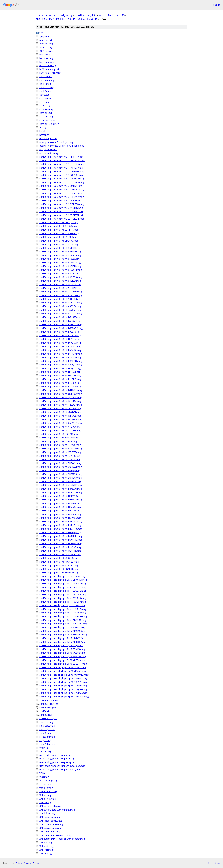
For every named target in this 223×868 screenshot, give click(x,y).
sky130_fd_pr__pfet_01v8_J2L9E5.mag (58, 441)
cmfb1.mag (45, 84)
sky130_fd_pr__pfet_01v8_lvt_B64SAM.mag (61, 489)
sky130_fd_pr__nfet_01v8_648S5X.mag (58, 226)
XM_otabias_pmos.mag (51, 828)
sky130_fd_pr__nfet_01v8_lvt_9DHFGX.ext (60, 299)
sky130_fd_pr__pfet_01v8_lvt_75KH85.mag (60, 459)
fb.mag (43, 128)
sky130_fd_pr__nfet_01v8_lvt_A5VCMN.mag (61, 310)
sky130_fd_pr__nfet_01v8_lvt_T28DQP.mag (61, 405)
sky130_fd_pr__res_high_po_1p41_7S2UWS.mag (63, 594)
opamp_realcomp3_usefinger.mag (56, 142)
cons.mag (44, 102)
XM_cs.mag (45, 802)
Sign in (217, 5)
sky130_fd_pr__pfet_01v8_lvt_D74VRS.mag (60, 518)
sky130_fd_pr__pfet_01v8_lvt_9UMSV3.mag (61, 478)
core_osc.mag (46, 117)
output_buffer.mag (49, 153)
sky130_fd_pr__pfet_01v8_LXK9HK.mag (59, 558)
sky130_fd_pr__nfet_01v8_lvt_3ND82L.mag (60, 248)
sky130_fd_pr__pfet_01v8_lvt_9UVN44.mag (60, 481)
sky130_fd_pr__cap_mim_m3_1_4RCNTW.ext (61, 157)
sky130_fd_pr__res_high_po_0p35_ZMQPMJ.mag (63, 580)
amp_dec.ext (46, 40)
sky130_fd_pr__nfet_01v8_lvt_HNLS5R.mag (60, 376)
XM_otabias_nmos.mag (51, 824)
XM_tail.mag (46, 854)
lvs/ (41, 33)
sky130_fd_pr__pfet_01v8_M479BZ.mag (59, 562)
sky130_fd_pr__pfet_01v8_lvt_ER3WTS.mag (61, 522)
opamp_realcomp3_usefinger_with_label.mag (62, 146)
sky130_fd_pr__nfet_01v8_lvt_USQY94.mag (60, 408)
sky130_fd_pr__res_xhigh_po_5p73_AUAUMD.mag (64, 675)
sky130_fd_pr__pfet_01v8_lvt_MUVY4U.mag (61, 543)
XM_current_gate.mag (50, 806)
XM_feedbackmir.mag (50, 817)
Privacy (27, 863)
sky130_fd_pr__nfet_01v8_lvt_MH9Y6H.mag (61, 390)
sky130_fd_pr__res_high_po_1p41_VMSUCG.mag (63, 616)
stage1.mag (45, 740)
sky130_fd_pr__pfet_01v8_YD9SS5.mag (59, 572)
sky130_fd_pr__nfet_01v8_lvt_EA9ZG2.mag (60, 350)
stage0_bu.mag (47, 737)
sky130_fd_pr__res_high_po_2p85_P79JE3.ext (61, 645)
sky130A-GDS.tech (49, 704)
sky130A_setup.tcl (48, 718)
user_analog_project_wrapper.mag (57, 759)
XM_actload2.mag (48, 791)
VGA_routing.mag (48, 781)
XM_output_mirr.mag (50, 832)
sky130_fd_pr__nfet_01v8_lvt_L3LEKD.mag (60, 379)
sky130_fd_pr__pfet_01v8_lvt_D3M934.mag (61, 500)
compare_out (46, 98)
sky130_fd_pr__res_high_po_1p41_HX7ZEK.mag (63, 602)
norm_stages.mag (48, 138)
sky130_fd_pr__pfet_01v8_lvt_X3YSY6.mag (60, 554)
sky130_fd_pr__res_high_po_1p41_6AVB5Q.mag (63, 587)
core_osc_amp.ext (48, 120)
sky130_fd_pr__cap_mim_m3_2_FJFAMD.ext (61, 193)
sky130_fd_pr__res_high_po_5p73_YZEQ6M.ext (62, 660)
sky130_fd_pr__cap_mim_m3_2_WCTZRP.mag (62, 219)
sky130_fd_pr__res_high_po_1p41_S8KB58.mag (63, 613)
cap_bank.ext (46, 76)
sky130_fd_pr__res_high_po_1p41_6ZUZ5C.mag (63, 591)
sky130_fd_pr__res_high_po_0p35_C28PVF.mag (62, 576)
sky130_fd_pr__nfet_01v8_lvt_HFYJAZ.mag (60, 368)
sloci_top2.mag (47, 726)
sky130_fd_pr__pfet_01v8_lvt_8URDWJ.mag (61, 467)
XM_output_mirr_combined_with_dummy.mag (62, 839)
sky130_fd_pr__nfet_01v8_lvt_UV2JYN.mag (60, 412)
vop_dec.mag (46, 788)
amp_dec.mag (46, 44)
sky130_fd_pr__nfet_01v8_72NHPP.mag (59, 230)
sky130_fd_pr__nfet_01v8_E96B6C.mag (59, 237)
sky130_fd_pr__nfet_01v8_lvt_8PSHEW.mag (61, 295)
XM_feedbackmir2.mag (51, 821)
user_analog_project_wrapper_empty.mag (60, 770)
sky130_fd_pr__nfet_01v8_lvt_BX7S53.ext (59, 332)
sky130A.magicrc (48, 708)
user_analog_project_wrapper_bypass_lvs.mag (62, 766)
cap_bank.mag (47, 80)
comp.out (44, 95)
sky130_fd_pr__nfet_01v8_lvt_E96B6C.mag (60, 346)
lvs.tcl (42, 131)
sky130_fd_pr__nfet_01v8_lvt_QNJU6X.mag (60, 401)
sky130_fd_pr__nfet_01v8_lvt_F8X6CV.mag (60, 357)
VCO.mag (44, 777)
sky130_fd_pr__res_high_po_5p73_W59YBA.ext (62, 653)
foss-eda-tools (45, 15)
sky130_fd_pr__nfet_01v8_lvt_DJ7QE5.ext (59, 339)
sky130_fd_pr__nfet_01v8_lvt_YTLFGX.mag (60, 430)
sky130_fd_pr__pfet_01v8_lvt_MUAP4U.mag (61, 536)
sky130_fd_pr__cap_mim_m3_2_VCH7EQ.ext (61, 201)
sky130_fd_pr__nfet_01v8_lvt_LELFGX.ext (59, 383)
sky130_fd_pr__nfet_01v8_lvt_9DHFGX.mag (61, 303)
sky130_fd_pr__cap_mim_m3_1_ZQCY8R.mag (62, 182)
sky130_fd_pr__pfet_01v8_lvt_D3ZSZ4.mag (60, 514)
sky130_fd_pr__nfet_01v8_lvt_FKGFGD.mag (61, 361)
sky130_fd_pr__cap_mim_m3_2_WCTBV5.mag (62, 211)
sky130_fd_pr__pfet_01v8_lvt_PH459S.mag (60, 547)
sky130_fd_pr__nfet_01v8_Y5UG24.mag (59, 438)
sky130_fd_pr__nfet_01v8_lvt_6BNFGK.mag (61, 277)
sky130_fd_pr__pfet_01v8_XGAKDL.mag (59, 569)
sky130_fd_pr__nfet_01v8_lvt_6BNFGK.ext (60, 274)
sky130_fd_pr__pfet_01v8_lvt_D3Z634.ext (60, 503)
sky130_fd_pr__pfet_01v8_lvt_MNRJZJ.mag (60, 532)
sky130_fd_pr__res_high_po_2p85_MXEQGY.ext (62, 638)
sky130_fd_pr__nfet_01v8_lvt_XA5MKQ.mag (61, 423)
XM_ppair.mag (47, 846)
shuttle (80, 15)
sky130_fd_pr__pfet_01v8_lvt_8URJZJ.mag (60, 470)
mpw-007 (105, 15)
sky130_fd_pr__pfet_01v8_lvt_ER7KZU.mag (60, 525)
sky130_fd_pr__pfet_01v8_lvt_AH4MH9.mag (61, 485)
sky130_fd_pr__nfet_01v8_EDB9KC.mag (59, 241)
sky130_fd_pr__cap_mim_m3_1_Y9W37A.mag (62, 179)
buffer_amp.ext (47, 62)
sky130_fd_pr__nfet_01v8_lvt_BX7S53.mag (60, 335)
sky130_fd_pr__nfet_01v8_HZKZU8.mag (59, 244)
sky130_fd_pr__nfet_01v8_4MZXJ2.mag (59, 222)
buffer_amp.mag (48, 65)
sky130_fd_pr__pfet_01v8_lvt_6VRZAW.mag (61, 449)
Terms (36, 863)
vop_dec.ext (45, 784)
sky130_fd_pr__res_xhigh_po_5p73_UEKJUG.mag (63, 689)
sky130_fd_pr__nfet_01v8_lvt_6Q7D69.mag (60, 284)
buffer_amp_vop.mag (50, 73)
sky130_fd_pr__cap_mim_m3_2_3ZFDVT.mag (62, 190)
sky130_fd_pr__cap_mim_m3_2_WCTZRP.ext (61, 215)
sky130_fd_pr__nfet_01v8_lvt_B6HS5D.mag (61, 321)
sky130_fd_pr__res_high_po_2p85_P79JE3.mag (62, 649)
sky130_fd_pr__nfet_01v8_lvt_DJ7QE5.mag (60, 343)
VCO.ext (43, 773)
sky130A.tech (46, 715)
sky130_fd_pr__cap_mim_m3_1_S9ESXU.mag (61, 175)
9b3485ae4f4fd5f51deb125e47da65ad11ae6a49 (67, 19)
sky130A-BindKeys (49, 700)
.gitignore (44, 36)
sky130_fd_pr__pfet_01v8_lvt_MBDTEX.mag (61, 529)
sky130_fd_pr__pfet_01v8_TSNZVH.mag (59, 565)
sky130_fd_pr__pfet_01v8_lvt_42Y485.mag (60, 445)
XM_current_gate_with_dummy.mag (57, 810)
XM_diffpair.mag (47, 813)
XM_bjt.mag (45, 795)
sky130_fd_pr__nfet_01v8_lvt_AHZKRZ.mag (61, 314)
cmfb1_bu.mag (47, 87)
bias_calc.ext (46, 55)
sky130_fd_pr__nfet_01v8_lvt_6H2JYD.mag (60, 281)
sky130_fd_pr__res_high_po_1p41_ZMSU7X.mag (63, 620)
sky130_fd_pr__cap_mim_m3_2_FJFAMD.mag (62, 197)
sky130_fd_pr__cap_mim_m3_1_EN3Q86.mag (62, 164)
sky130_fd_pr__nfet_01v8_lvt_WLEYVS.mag (60, 416)
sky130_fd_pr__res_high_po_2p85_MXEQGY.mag (63, 642)
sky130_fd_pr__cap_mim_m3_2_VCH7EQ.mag (62, 204)
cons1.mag (45, 106)
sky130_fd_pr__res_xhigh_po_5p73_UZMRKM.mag (64, 697)
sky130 (92, 15)
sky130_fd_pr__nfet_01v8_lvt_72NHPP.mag (61, 288)
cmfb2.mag (45, 91)
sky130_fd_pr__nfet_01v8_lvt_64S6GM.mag (61, 270)
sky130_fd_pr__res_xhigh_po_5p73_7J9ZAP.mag (63, 671)
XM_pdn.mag (46, 843)
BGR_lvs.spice (46, 51)
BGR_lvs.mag (46, 47)
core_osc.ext (46, 113)
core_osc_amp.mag (49, 124)
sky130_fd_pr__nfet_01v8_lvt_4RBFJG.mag (60, 252)
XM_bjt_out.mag (48, 799)
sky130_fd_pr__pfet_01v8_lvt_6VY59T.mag (60, 452)
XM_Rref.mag (46, 850)
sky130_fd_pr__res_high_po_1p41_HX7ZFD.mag (63, 605)
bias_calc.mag (46, 58)
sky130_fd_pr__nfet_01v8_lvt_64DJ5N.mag (60, 266)
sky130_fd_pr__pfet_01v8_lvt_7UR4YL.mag (60, 463)
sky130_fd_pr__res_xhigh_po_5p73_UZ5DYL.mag (63, 693)
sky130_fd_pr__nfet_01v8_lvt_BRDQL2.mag (61, 324)
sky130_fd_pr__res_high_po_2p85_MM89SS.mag (63, 635)
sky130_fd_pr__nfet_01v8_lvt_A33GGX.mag (60, 306)
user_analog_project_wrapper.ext (56, 755)
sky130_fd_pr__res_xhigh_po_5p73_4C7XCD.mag (63, 667)
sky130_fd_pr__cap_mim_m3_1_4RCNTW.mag (62, 160)
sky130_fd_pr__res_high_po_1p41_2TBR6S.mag (63, 583)
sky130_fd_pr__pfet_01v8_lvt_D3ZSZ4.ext (60, 511)
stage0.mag (45, 733)
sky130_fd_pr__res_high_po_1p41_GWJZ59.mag (63, 598)
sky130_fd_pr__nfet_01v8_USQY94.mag (59, 434)
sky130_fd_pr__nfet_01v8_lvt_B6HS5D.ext (60, 317)
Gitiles (19, 863)
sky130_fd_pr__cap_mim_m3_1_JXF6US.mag (61, 168)
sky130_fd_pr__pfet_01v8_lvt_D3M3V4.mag (61, 492)
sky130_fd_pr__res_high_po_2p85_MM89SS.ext (62, 631)
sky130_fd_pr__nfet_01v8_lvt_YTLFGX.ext (60, 427)
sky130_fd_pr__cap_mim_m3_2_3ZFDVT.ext (61, 186)
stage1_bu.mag (47, 744)
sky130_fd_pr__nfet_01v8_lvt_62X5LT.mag (60, 255)
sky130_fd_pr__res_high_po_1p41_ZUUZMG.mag (63, 624)
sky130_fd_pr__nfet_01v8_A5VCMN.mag (59, 233)
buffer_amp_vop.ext (49, 69)
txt (210, 863)
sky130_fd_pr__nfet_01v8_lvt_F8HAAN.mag (61, 354)
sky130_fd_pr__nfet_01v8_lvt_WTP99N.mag (61, 419)
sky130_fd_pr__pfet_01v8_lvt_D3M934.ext (60, 496)
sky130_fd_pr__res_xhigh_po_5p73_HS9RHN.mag (63, 678)
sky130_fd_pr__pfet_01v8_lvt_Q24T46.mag (60, 551)
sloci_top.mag (46, 722)
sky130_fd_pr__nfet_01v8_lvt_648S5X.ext (59, 259)
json (217, 863)
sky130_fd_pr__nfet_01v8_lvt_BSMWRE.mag (61, 328)
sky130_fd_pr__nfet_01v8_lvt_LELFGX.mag (60, 387)
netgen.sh (44, 135)
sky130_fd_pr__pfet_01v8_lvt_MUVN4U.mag (61, 540)
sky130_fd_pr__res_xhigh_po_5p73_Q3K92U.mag (63, 682)
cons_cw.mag (46, 109)
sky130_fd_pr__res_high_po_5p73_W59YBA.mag (63, 656)
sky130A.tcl (45, 711)
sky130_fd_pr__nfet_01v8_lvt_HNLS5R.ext (60, 372)
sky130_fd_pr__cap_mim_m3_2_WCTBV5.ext (61, 208)
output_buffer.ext (48, 149)
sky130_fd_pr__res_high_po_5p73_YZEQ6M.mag (63, 664)
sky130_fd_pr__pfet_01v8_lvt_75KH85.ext (60, 456)
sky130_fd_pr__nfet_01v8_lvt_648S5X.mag (60, 263)
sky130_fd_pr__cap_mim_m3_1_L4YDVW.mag (62, 171)
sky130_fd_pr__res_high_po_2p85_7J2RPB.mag (62, 627)
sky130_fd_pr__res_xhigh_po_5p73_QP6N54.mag (63, 686)
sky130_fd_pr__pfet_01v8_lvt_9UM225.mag (61, 474)
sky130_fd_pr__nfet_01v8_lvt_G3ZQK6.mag (61, 365)
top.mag (44, 748)
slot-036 (119, 15)
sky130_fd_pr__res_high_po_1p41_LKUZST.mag (63, 609)
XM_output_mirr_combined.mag (55, 835)
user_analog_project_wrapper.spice (57, 762)
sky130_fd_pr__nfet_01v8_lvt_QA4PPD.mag (61, 397)
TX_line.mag (45, 751)
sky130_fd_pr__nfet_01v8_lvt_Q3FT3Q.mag (61, 394)
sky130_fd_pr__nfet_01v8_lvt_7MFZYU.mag (61, 292)
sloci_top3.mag (47, 729)
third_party (65, 15)
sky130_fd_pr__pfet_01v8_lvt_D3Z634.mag (60, 507)
